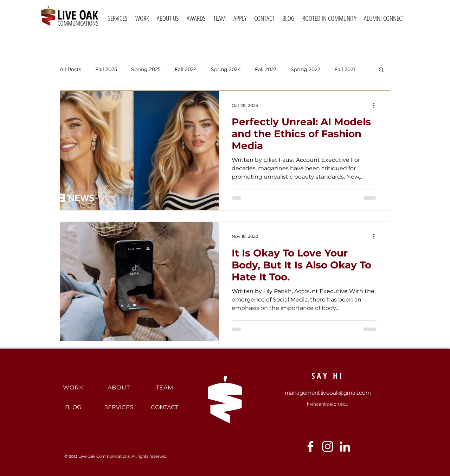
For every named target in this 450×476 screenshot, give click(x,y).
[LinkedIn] (345, 446)
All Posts (70, 69)
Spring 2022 (306, 69)
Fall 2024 (186, 69)
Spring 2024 (226, 69)
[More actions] (376, 105)
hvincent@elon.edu (328, 404)
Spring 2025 (146, 69)
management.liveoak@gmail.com (328, 393)
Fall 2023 (266, 69)
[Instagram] (328, 446)
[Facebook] (310, 446)
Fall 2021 (345, 69)
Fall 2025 (106, 69)
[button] (381, 70)
